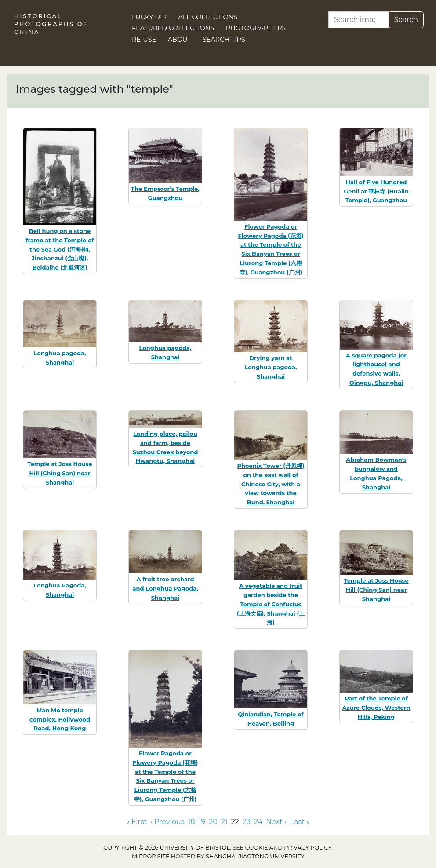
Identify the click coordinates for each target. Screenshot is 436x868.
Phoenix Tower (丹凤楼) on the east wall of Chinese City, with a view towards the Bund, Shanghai (271, 484)
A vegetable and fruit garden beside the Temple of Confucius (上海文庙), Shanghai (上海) (271, 604)
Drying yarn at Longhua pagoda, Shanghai (271, 367)
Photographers (256, 28)
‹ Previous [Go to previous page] (167, 822)
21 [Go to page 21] (224, 822)
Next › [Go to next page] (276, 822)
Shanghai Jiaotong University (255, 856)
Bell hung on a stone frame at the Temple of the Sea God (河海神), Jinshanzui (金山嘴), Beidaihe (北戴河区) (60, 249)
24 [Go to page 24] (258, 822)
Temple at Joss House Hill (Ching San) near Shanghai (60, 473)
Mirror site (151, 856)
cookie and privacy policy (288, 848)
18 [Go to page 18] (192, 822)
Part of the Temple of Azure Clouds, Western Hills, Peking (376, 708)
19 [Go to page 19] (202, 822)
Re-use (144, 40)
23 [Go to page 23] (247, 822)
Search (406, 20)
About (180, 40)
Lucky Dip (149, 17)
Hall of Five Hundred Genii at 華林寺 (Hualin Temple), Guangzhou (376, 191)
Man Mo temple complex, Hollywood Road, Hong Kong (60, 719)
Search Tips (224, 40)
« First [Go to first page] (136, 822)
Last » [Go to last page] (300, 822)
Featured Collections (173, 28)
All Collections (208, 17)
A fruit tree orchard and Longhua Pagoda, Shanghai (165, 588)
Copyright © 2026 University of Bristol (167, 848)
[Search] (358, 20)
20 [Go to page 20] (213, 822)
